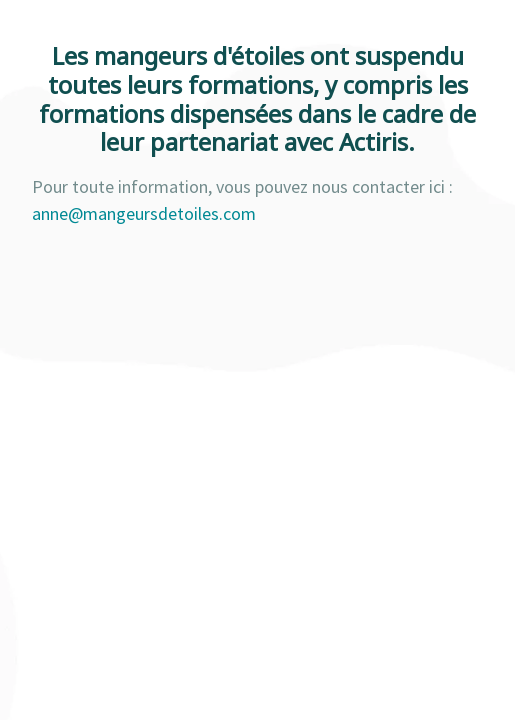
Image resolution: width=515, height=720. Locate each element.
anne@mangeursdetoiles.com (144, 213)
